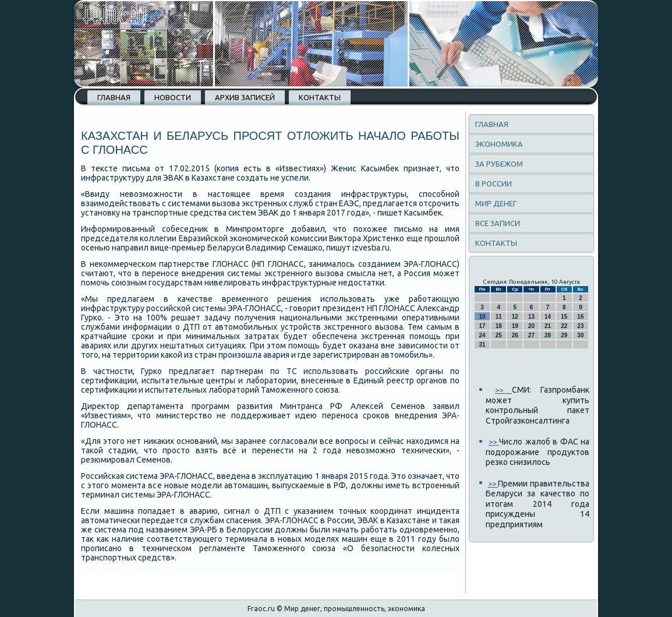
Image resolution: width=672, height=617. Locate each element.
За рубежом (499, 164)
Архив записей (245, 97)
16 (580, 317)
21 (548, 326)
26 (515, 335)
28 (548, 335)
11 (499, 317)
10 (482, 317)
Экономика (499, 144)
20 (531, 326)
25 (499, 335)
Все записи (498, 223)
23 (580, 326)
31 (482, 345)
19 (515, 326)
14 (548, 317)
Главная (114, 97)
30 (580, 335)
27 (531, 335)
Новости (173, 97)
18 (499, 326)
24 (482, 335)
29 (564, 335)
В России (494, 184)
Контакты (320, 97)
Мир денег (496, 203)
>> (504, 390)
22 (564, 326)
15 (564, 317)
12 (515, 317)
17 (482, 326)
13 (531, 317)
